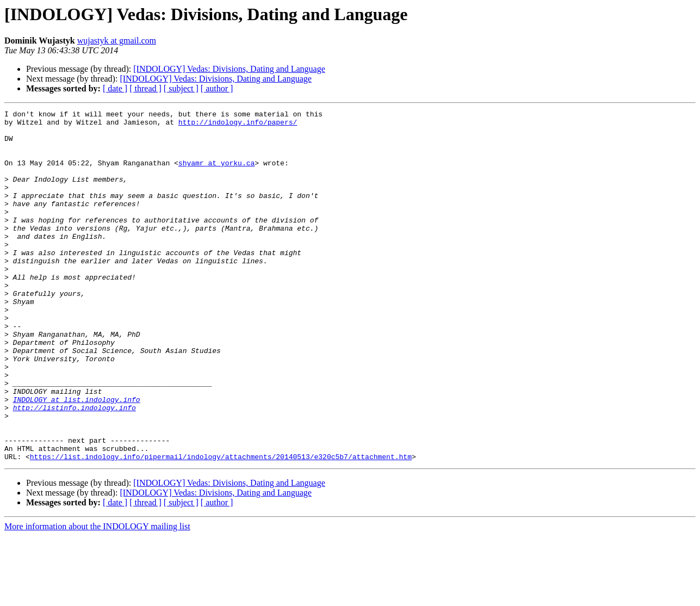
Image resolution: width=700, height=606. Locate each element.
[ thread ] (145, 88)
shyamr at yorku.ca (216, 174)
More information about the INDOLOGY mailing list (97, 596)
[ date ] (115, 88)
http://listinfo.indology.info (75, 468)
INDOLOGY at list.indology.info (77, 458)
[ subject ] (181, 88)
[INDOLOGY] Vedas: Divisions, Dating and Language (229, 69)
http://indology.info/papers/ (238, 125)
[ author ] (217, 88)
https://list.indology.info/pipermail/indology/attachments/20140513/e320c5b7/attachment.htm (221, 527)
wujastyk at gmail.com (117, 41)
